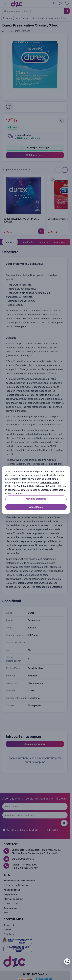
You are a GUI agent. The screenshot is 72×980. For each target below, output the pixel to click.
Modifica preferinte (36, 499)
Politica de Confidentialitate (20, 486)
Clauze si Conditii (46, 486)
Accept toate (36, 507)
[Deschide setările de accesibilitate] (67, 961)
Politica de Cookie (49, 483)
